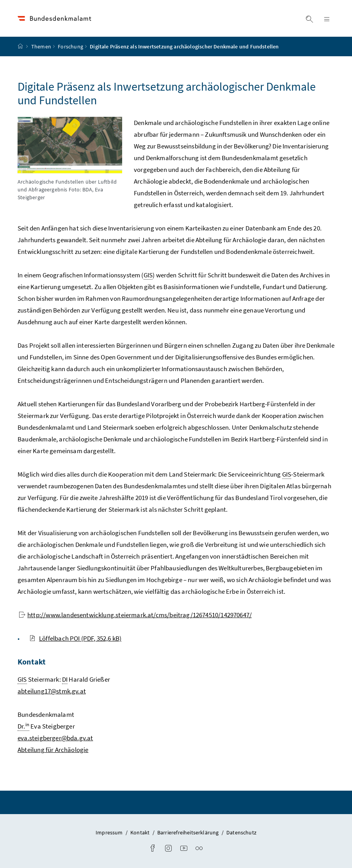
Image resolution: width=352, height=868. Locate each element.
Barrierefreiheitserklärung (189, 832)
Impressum (110, 832)
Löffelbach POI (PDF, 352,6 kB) (75, 638)
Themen (41, 46)
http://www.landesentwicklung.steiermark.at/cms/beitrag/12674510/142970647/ (135, 615)
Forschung (70, 46)
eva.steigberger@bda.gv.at (55, 738)
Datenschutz (241, 832)
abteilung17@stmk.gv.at (52, 691)
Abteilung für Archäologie (53, 750)
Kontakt (140, 832)
